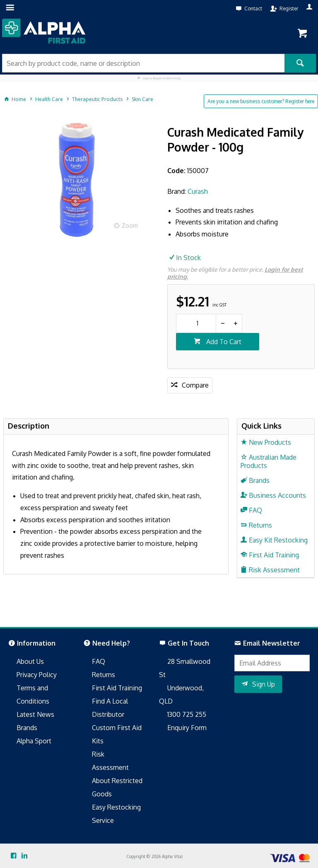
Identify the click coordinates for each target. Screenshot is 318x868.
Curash (198, 191)
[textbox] (143, 63)
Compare (195, 385)
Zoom (130, 225)
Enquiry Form (187, 728)
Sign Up (264, 684)
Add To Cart (223, 342)
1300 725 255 (187, 714)
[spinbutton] (196, 323)
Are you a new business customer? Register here (261, 101)
